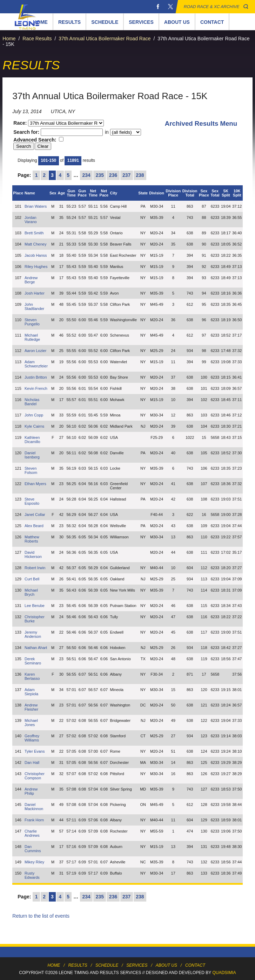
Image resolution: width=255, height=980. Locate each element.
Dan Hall (32, 762)
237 (126, 175)
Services (141, 22)
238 (140, 175)
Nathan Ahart (36, 648)
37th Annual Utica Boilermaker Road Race (105, 39)
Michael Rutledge (32, 337)
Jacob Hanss (36, 255)
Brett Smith (34, 233)
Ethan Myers (35, 484)
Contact (212, 22)
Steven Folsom (31, 470)
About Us (177, 22)
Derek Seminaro (33, 661)
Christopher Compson (35, 776)
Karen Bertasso (32, 676)
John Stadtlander (34, 306)
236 (113, 175)
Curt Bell (32, 579)
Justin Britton (36, 377)
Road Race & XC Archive (212, 7)
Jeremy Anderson (33, 634)
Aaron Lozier (35, 351)
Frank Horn (34, 820)
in (122, 132)
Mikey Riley (34, 862)
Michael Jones (31, 723)
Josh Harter (35, 293)
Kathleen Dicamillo (32, 440)
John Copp (34, 415)
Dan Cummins (33, 849)
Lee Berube (35, 606)
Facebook (158, 7)
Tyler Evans (35, 751)
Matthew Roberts (32, 539)
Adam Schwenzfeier (36, 364)
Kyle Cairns (34, 426)
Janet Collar (35, 515)
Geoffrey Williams (32, 738)
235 (100, 175)
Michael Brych (31, 592)
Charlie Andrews (32, 833)
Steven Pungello (32, 322)
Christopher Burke (35, 619)
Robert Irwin (35, 568)
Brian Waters (36, 206)
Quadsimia (224, 973)
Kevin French (36, 388)
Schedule (105, 22)
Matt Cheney (35, 244)
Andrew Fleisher (31, 707)
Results (69, 22)
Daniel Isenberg (32, 455)
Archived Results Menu (201, 123)
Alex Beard (34, 526)
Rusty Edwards (32, 875)
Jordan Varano (31, 220)
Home (9, 39)
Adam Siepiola (31, 692)
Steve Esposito (32, 501)
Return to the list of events (41, 916)
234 (86, 175)
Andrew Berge (31, 280)
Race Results (37, 39)
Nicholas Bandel (32, 402)
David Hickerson (33, 554)
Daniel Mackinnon (34, 807)
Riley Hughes (36, 267)
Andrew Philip (31, 791)
